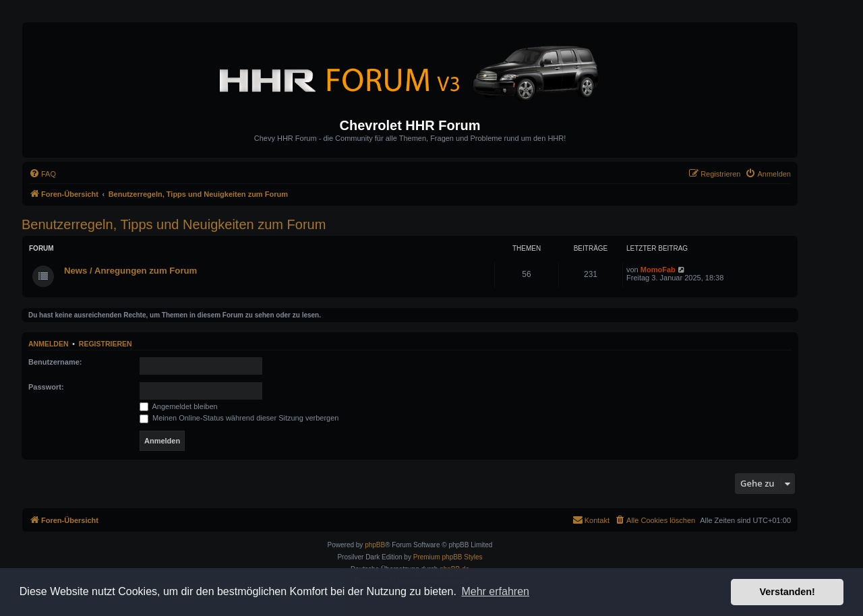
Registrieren (106, 344)
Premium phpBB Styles (448, 557)
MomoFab (658, 270)
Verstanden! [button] (787, 592)
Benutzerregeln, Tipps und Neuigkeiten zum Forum (174, 224)
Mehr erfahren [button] (495, 591)
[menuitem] (42, 174)
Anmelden (49, 344)
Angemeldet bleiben (179, 406)
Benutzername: (55, 362)
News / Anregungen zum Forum (130, 271)
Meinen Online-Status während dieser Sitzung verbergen (239, 418)
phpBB (375, 545)
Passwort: (46, 387)
